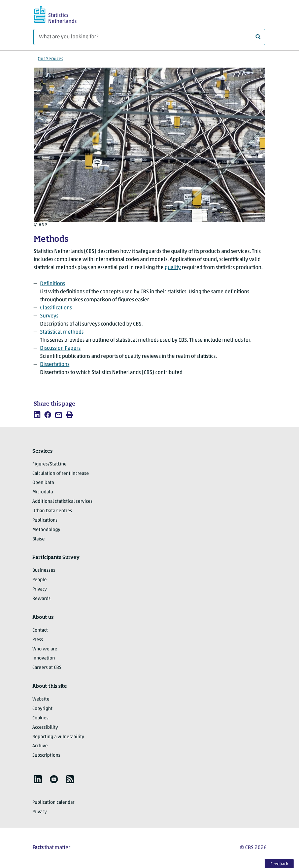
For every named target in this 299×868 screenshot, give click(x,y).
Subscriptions (46, 756)
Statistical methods (62, 332)
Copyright (42, 709)
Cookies (40, 718)
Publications (45, 520)
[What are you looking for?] (149, 37)
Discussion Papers (60, 348)
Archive (40, 746)
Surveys (49, 316)
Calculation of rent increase (61, 474)
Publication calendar (53, 803)
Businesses (44, 571)
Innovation (44, 658)
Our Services (51, 59)
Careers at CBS (47, 668)
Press (38, 640)
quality (173, 268)
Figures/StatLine (49, 464)
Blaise (39, 539)
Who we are (45, 649)
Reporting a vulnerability (58, 737)
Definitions (53, 284)
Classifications (56, 308)
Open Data (43, 483)
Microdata (43, 492)
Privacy (40, 589)
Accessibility (45, 728)
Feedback (279, 864)
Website (41, 699)
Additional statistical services (62, 502)
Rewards (41, 599)
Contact (40, 630)
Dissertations (55, 365)
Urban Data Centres (52, 511)
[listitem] (37, 415)
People (40, 580)
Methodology (46, 530)
